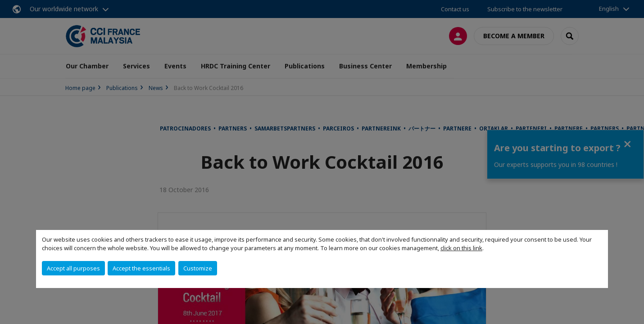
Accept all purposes (73, 268)
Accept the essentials (141, 268)
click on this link (461, 248)
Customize (198, 268)
